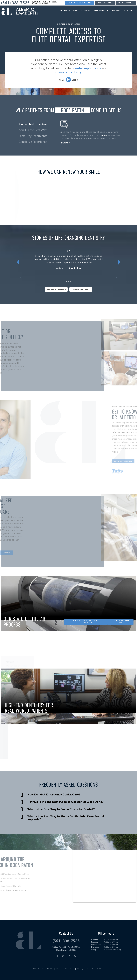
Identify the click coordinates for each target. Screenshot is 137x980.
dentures (105, 135)
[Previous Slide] (18, 268)
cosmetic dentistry (68, 72)
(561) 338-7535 (15, 3)
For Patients (101, 11)
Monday (94, 945)
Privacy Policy (69, 975)
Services (86, 11)
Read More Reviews (56, 295)
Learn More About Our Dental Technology (86, 627)
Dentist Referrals (126, 3)
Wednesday (96, 950)
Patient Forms (105, 3)
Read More (65, 143)
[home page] (19, 11)
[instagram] (69, 962)
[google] (63, 962)
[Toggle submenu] (65, 12)
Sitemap (59, 975)
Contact (129, 11)
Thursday (95, 953)
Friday (94, 955)
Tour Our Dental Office (121, 627)
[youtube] (75, 962)
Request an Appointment (79, 3)
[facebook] (58, 962)
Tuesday (94, 948)
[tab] (66, 288)
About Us (65, 11)
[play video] (69, 80)
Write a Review (81, 295)
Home (76, 10)
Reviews (116, 11)
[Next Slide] (119, 268)
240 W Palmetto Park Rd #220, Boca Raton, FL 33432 (44, 3)
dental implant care (87, 68)
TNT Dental (101, 975)
